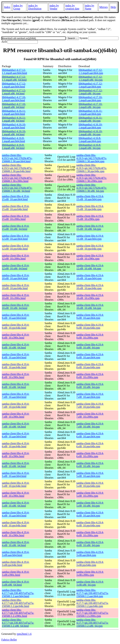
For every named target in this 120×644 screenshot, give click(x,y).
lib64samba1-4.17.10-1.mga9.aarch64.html (14, 99)
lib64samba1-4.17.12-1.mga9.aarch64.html (14, 85)
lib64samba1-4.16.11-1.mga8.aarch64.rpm (90, 112)
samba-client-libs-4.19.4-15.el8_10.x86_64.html (16, 227)
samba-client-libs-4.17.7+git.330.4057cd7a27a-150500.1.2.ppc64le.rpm (92, 603)
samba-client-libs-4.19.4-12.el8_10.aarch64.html (16, 237)
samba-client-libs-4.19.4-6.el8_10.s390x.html (16, 455)
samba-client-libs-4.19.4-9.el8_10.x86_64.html (16, 346)
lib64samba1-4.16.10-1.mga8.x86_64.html (14, 133)
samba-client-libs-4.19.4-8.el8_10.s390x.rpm (90, 376)
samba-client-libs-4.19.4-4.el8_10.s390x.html (16, 534)
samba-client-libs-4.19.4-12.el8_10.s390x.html (16, 257)
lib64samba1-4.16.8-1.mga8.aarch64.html (13, 140)
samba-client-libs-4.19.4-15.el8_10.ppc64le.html (16, 208)
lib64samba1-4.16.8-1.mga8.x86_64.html (13, 146)
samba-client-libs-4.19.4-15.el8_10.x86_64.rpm (90, 227)
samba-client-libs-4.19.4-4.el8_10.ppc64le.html (16, 524)
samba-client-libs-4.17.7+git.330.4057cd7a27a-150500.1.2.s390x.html (18, 613)
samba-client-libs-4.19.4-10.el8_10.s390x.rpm (90, 297)
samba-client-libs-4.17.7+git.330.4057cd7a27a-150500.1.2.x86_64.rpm (92, 623)
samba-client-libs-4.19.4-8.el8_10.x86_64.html (16, 386)
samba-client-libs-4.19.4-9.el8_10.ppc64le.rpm (90, 326)
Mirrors (104, 7)
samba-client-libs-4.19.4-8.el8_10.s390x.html (16, 376)
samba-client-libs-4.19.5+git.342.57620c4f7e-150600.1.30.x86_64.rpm (92, 188)
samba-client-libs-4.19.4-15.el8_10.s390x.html (16, 218)
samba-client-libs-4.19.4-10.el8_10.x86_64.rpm (90, 306)
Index (7, 7)
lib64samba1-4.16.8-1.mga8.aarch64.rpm (90, 140)
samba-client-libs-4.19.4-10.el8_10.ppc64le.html (16, 287)
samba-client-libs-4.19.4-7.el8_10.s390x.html (16, 415)
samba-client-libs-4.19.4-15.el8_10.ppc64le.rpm (90, 208)
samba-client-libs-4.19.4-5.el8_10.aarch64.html (16, 475)
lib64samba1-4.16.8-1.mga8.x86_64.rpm (90, 146)
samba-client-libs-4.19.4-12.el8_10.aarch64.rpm (90, 237)
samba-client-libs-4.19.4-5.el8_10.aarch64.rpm (90, 475)
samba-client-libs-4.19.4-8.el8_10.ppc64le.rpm (90, 366)
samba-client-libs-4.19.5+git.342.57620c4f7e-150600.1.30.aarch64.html (17, 158)
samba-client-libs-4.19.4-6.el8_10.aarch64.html (16, 435)
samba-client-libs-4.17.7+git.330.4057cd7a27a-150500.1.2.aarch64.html (18, 593)
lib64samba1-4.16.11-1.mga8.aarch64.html (14, 112)
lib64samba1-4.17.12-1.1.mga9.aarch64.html (15, 71)
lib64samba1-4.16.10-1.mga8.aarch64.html (14, 126)
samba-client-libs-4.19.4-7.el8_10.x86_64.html (16, 425)
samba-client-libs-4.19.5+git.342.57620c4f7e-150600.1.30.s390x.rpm (92, 178)
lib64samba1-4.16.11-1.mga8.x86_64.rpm (90, 119)
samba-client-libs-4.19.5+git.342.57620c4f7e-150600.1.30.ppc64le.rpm (92, 168)
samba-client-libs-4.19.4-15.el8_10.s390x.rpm (90, 218)
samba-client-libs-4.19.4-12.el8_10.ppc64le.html (16, 247)
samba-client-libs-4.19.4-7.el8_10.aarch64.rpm (90, 395)
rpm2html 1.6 (24, 634)
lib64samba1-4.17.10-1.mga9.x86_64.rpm (90, 106)
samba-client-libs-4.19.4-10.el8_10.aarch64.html (16, 277)
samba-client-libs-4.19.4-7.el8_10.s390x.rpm (90, 415)
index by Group (18, 7)
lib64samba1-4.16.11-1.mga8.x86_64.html (14, 119)
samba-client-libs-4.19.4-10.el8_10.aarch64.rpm (90, 277)
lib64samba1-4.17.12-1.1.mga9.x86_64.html (14, 78)
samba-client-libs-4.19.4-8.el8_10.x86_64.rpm (90, 386)
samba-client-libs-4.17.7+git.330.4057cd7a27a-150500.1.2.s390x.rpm (92, 613)
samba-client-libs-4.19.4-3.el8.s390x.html (16, 573)
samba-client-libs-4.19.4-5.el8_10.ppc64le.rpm (90, 484)
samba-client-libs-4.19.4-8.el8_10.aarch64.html (16, 356)
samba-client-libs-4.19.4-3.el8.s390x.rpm (90, 573)
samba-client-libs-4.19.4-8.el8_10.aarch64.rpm (90, 356)
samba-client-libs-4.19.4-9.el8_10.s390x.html (16, 336)
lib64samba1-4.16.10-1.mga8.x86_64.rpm (90, 133)
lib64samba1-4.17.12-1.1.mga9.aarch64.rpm (91, 71)
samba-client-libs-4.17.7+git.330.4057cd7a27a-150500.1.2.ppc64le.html (18, 603)
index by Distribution (35, 7)
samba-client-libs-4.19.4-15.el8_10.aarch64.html (16, 198)
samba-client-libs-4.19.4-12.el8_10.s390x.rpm (90, 257)
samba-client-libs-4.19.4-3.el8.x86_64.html (16, 583)
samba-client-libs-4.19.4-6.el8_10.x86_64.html (16, 465)
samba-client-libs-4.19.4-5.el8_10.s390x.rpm (90, 494)
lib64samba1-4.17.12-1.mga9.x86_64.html (14, 92)
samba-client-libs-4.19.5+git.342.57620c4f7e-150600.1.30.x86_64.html (17, 188)
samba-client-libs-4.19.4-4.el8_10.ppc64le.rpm (90, 524)
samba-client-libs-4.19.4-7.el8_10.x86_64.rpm (90, 425)
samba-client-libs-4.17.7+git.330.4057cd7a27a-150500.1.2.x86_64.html (18, 623)
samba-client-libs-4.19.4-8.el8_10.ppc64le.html (16, 366)
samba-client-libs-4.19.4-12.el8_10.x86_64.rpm (90, 267)
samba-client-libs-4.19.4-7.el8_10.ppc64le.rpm (90, 405)
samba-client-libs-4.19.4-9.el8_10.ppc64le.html (16, 326)
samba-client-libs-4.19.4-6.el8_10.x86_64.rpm (90, 465)
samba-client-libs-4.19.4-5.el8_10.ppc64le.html (16, 484)
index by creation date (72, 7)
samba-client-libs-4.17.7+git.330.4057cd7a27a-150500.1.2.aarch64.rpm (92, 593)
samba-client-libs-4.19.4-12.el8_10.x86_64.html (16, 267)
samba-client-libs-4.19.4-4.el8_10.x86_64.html (16, 544)
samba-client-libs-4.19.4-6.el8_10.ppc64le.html (16, 445)
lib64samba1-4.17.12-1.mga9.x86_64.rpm (90, 92)
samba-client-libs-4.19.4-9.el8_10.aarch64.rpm (90, 316)
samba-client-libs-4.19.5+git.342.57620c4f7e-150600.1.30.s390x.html (17, 178)
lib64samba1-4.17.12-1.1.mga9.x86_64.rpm (91, 78)
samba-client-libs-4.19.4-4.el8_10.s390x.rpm (90, 534)
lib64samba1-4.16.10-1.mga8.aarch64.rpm (90, 126)
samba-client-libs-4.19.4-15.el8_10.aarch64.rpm (90, 198)
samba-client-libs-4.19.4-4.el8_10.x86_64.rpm (90, 544)
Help (113, 7)
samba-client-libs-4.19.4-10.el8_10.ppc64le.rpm (90, 287)
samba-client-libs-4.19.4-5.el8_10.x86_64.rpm (90, 504)
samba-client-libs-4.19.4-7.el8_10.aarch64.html (16, 395)
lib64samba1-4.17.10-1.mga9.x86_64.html (14, 106)
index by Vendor (54, 7)
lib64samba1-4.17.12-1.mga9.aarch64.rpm (90, 85)
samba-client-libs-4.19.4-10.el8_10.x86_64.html (16, 306)
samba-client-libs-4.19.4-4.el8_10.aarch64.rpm (90, 514)
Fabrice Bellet (9, 640)
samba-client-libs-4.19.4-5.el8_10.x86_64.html (16, 504)
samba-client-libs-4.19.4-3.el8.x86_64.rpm (90, 583)
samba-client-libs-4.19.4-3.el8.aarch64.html (16, 554)
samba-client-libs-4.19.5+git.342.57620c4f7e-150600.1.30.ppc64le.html (17, 168)
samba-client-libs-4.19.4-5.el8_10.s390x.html (16, 494)
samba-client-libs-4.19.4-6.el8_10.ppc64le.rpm (90, 445)
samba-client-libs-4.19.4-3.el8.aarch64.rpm (90, 554)
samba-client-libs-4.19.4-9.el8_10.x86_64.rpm (90, 346)
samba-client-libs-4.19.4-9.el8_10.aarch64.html (16, 316)
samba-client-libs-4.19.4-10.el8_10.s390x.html (16, 297)
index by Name (90, 7)
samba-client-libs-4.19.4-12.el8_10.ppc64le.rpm (90, 247)
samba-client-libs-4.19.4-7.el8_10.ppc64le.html (16, 405)
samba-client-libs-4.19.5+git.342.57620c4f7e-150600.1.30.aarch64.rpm (92, 158)
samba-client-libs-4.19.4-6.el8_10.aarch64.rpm (90, 435)
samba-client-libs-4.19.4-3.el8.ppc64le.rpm (90, 563)
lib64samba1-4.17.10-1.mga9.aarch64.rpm (90, 99)
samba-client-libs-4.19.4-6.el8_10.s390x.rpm (90, 455)
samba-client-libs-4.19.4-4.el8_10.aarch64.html (16, 514)
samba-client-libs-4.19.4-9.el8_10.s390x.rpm (90, 336)
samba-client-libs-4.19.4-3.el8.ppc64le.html (16, 563)
